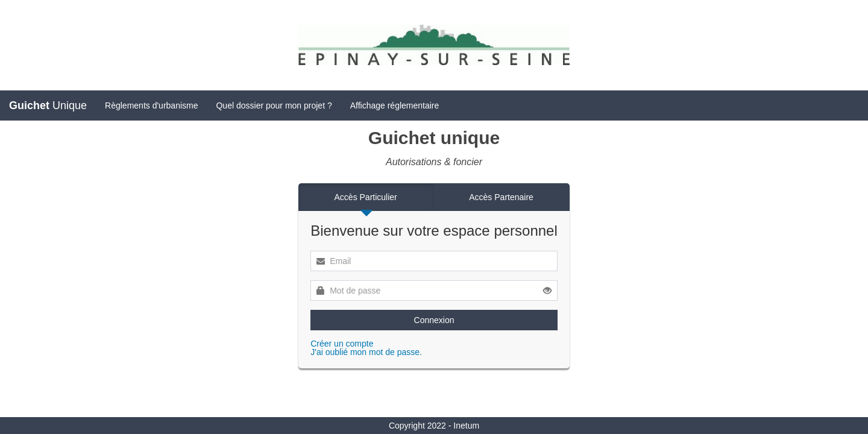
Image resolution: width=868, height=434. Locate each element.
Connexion (434, 320)
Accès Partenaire (501, 197)
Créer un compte (342, 344)
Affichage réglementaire (395, 105)
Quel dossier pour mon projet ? (274, 105)
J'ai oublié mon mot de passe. (366, 352)
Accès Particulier (366, 197)
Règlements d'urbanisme (151, 105)
